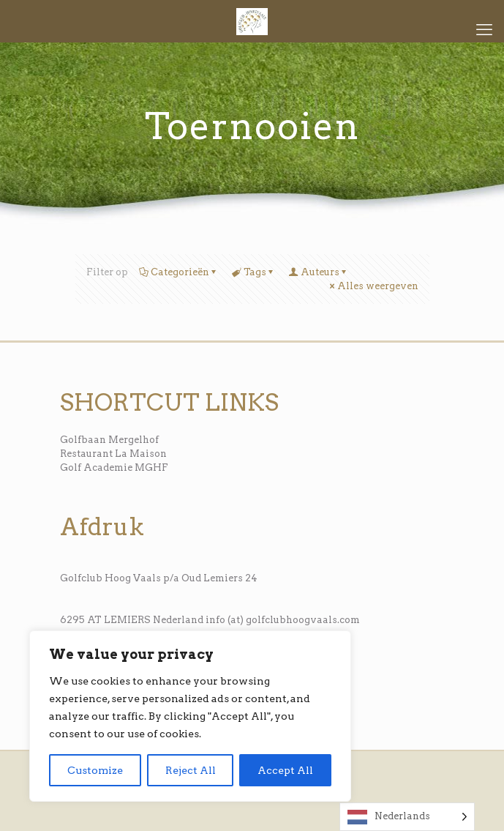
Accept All (285, 770)
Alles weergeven (373, 286)
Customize (95, 770)
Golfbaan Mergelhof (109, 440)
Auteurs (319, 272)
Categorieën (179, 272)
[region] (190, 716)
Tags (254, 272)
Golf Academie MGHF (114, 467)
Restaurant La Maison (113, 454)
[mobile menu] (484, 29)
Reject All (191, 770)
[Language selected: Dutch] (407, 817)
